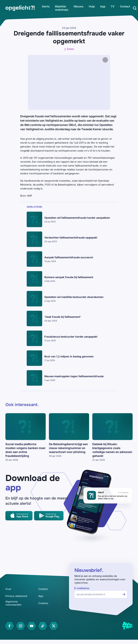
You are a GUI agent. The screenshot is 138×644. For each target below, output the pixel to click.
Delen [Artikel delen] (69, 49)
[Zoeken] (135, 8)
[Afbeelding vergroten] (113, 60)
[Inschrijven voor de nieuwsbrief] (124, 594)
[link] (20, 8)
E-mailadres (82, 588)
